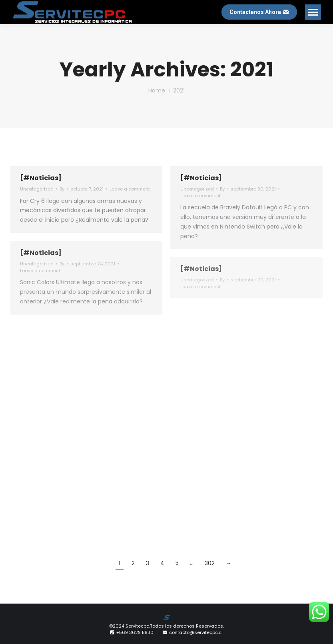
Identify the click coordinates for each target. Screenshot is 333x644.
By (62, 189)
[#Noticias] (41, 178)
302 (210, 563)
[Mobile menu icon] (313, 12)
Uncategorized (37, 189)
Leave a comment (130, 189)
